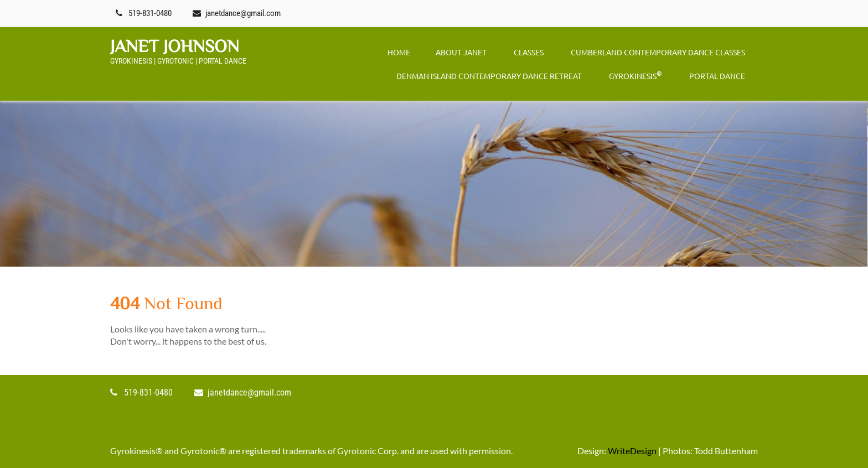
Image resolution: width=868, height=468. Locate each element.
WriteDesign (632, 451)
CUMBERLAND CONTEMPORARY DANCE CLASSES (658, 52)
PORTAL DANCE (717, 76)
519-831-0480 (150, 13)
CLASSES (529, 52)
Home (399, 52)
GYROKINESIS (635, 75)
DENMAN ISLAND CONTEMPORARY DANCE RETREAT (489, 76)
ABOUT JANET (461, 52)
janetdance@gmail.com (243, 13)
